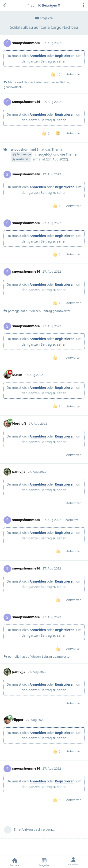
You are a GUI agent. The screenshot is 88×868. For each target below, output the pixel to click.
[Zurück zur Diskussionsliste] (5, 5)
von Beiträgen (44, 5)
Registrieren (65, 56)
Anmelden (38, 56)
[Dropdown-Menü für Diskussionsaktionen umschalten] (83, 5)
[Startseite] (15, 862)
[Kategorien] (44, 862)
